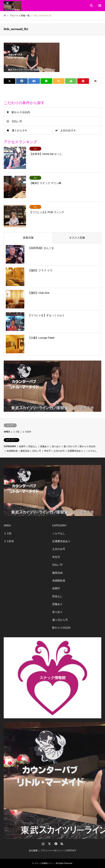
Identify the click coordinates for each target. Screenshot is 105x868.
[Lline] (46, 81)
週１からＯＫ (20, 130)
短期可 (22, 446)
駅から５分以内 (21, 112)
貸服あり (45, 446)
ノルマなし (91, 451)
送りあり (56, 446)
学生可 (47, 451)
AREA (7, 432)
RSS (62, 844)
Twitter (49, 844)
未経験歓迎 (12, 451)
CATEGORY (10, 446)
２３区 (16, 432)
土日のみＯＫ (68, 130)
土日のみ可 (59, 451)
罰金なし (33, 446)
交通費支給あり (75, 451)
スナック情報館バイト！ (45, 863)
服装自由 (25, 451)
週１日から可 (70, 446)
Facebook (56, 844)
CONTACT (71, 851)
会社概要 (33, 851)
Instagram (43, 844)
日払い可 (17, 121)
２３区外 (27, 432)
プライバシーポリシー (52, 851)
